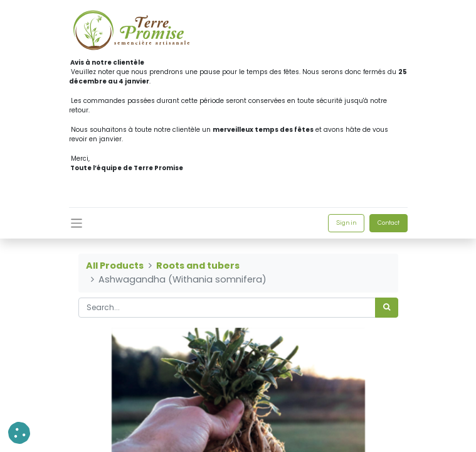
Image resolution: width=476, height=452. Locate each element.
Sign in (346, 223)
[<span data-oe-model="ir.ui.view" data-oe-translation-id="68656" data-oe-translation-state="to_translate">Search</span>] (387, 308)
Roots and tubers (198, 266)
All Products (115, 266)
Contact (389, 223)
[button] (19, 433)
